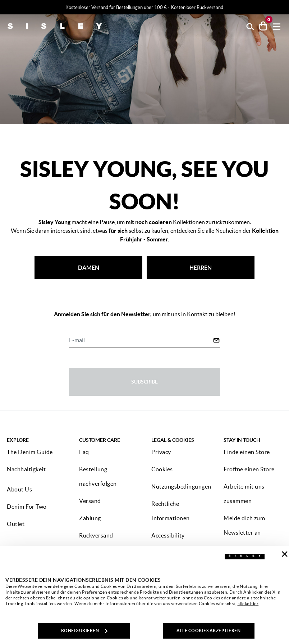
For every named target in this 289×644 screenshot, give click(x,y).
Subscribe (144, 382)
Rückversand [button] (96, 535)
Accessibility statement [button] (168, 543)
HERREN (201, 268)
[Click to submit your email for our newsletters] (216, 340)
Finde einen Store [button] (247, 452)
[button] (250, 26)
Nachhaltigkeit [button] (26, 469)
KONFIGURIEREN (84, 631)
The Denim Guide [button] (30, 452)
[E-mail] (141, 341)
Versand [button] (90, 501)
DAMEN (89, 268)
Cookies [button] (162, 469)
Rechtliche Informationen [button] (171, 511)
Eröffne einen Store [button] (249, 469)
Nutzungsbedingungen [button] (181, 486)
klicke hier (248, 604)
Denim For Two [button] (27, 507)
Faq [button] (84, 452)
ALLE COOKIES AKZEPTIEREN (208, 631)
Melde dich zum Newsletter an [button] (244, 525)
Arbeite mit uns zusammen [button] (244, 494)
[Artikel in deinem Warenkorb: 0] (263, 26)
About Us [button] (19, 489)
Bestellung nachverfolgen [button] (98, 476)
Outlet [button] (16, 524)
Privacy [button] (161, 452)
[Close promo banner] (286, 8)
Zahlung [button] (90, 518)
